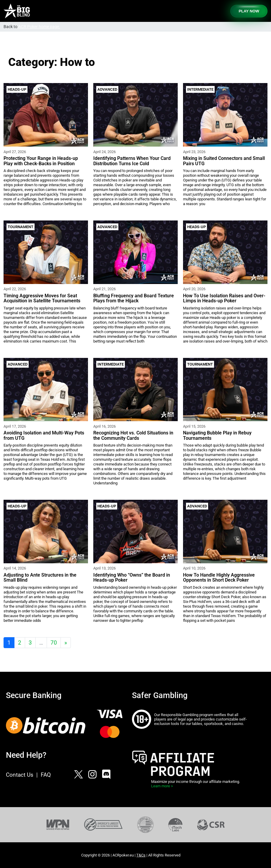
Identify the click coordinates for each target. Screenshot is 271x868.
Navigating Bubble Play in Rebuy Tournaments (217, 435)
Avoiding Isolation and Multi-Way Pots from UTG (44, 435)
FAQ (46, 775)
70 (54, 643)
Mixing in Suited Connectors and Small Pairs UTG (224, 161)
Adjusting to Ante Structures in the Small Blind (40, 578)
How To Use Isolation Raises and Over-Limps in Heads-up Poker (224, 298)
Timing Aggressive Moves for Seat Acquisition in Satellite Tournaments (42, 298)
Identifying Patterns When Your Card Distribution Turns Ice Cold (132, 161)
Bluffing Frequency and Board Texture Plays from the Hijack (134, 298)
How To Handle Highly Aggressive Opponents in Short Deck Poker (219, 578)
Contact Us (20, 775)
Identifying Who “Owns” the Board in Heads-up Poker (132, 578)
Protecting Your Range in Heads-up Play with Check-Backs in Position (41, 161)
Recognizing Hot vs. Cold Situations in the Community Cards (133, 435)
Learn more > (162, 786)
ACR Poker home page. (39, 27)
